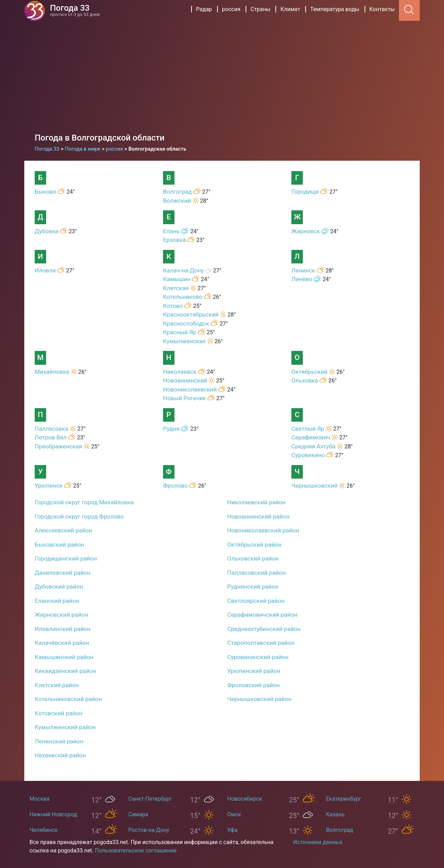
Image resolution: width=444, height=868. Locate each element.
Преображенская (58, 446)
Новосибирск (245, 799)
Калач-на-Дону (183, 270)
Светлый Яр (308, 429)
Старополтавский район (261, 643)
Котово (173, 306)
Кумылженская (184, 341)
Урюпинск (49, 486)
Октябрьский (309, 372)
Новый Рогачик (185, 398)
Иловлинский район (63, 629)
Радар (204, 9)
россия (231, 9)
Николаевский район (256, 502)
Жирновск (306, 231)
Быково (45, 192)
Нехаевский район (60, 755)
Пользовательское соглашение (136, 850)
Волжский (177, 201)
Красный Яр (180, 332)
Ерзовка (174, 240)
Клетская (176, 288)
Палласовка (52, 429)
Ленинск (303, 270)
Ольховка (305, 380)
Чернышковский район (259, 699)
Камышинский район (64, 657)
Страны (260, 9)
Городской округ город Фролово (79, 516)
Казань (335, 814)
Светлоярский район (256, 601)
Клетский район (57, 685)
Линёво (302, 279)
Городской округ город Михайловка (84, 502)
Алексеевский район (63, 530)
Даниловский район (63, 573)
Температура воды (335, 9)
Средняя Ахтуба (313, 446)
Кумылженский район (65, 727)
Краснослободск (186, 323)
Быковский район (59, 545)
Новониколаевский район (263, 530)
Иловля (45, 270)
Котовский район (59, 713)
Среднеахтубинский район (264, 629)
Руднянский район (253, 587)
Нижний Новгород (53, 814)
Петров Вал (51, 437)
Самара (138, 814)
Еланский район (57, 601)
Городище (305, 192)
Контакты (382, 9)
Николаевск (180, 372)
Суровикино (308, 455)
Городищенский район (66, 558)
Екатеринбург (344, 799)
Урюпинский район (254, 671)
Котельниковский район (68, 699)
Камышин (177, 279)
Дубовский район (59, 587)
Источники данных (318, 842)
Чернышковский (314, 486)
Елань (171, 231)
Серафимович (311, 437)
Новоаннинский (185, 380)
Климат (290, 9)
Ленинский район (59, 741)
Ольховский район (253, 558)
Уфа (232, 830)
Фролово (175, 486)
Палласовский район (257, 573)
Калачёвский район (62, 643)
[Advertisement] (222, 73)
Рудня (171, 429)
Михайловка (52, 372)
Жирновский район (61, 615)
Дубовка (46, 231)
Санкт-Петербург (150, 799)
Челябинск (44, 830)
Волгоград (177, 192)
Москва (40, 799)
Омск (234, 814)
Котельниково (183, 297)
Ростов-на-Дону (149, 830)
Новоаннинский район (258, 516)
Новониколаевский (190, 389)
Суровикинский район (258, 657)
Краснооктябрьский (191, 314)
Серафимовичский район (262, 615)
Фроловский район (254, 685)
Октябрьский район (254, 545)
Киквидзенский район (65, 671)
